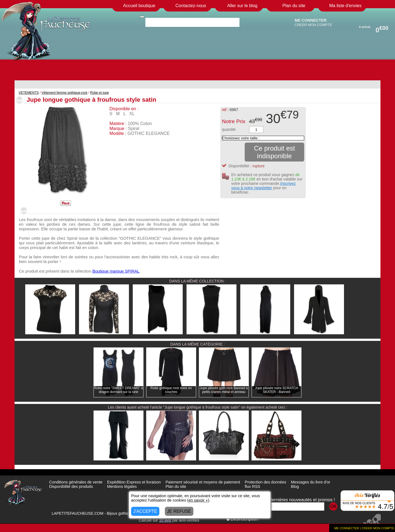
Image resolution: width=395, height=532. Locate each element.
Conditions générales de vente (76, 482)
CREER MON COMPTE (313, 25)
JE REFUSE (179, 511)
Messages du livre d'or (311, 482)
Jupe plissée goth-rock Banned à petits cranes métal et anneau (224, 390)
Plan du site (176, 486)
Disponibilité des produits (71, 486)
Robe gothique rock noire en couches (171, 390)
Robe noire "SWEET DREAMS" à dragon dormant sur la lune (119, 390)
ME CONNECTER (311, 20)
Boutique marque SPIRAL (116, 271)
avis (165, 520)
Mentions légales (122, 486)
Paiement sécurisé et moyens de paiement (203, 482)
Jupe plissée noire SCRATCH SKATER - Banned (276, 390)
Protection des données (265, 482)
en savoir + (198, 500)
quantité (229, 129)
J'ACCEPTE (145, 511)
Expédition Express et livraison (134, 482)
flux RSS (252, 486)
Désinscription (242, 519)
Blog (295, 486)
